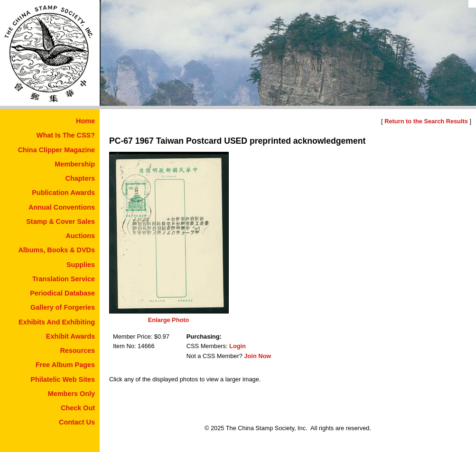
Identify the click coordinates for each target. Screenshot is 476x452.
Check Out (78, 408)
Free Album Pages (65, 365)
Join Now (257, 356)
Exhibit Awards (70, 336)
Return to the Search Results (426, 121)
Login (238, 346)
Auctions (80, 236)
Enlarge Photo (169, 320)
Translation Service (64, 279)
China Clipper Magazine (56, 150)
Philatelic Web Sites (63, 379)
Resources (77, 351)
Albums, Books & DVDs (56, 250)
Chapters (80, 178)
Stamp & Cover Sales (61, 221)
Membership (75, 164)
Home (85, 121)
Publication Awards (63, 193)
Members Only (71, 394)
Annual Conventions (62, 207)
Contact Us (77, 422)
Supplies (81, 265)
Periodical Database (62, 293)
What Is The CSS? (66, 135)
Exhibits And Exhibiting (57, 322)
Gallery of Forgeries (63, 307)
